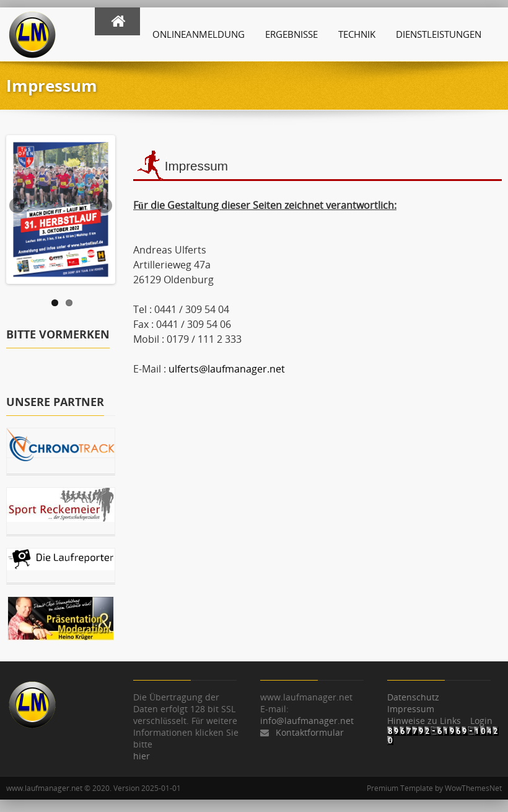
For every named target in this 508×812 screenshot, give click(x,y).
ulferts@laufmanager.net (227, 369)
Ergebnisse (291, 34)
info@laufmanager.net (307, 721)
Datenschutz (413, 697)
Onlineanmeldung (199, 34)
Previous (18, 206)
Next (103, 206)
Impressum (411, 709)
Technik (357, 34)
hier (142, 756)
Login (481, 721)
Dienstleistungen (439, 34)
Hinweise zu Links (424, 721)
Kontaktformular (310, 732)
